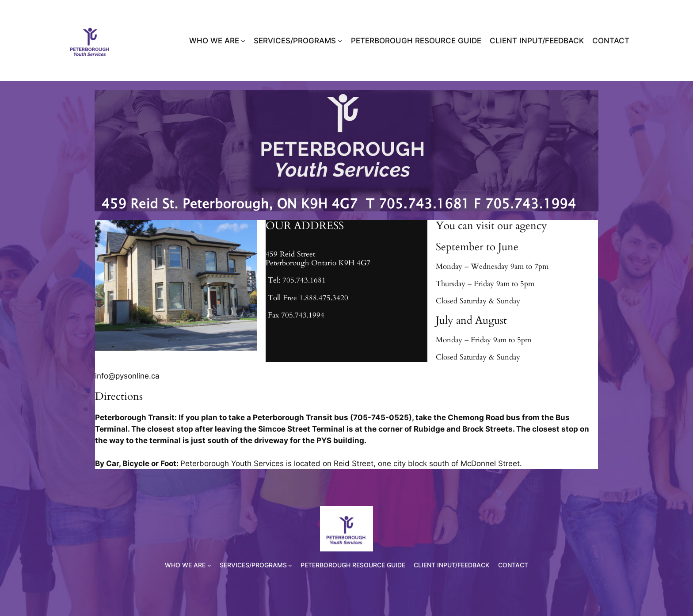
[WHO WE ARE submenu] (243, 41)
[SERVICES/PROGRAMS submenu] (340, 41)
